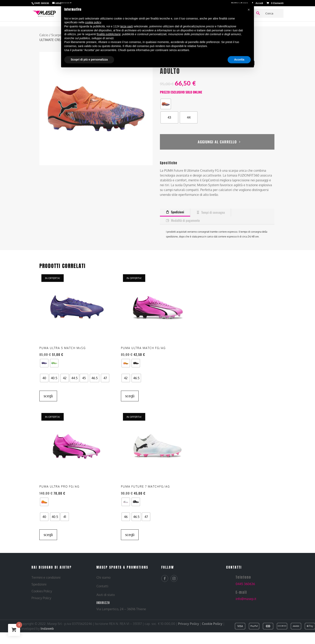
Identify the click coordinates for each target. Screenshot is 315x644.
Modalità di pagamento (185, 213)
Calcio (44, 35)
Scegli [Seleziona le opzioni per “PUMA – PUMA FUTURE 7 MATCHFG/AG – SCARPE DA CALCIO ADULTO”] (212, 527)
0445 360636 (245, 584)
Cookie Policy (212, 623)
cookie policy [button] (93, 22)
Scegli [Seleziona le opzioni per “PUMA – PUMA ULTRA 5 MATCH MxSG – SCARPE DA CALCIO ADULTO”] (48, 398)
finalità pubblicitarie (109, 34)
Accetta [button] (239, 60)
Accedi (259, 3)
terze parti (127, 26)
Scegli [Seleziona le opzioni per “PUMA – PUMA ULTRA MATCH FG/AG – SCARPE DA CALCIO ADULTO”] (130, 388)
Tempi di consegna (213, 205)
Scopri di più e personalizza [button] (89, 60)
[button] (249, 10)
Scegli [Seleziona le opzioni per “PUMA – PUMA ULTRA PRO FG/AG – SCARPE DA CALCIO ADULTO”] (130, 535)
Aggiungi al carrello (217, 137)
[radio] (166, 104)
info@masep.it (246, 599)
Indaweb (47, 628)
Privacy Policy (189, 623)
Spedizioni (177, 204)
